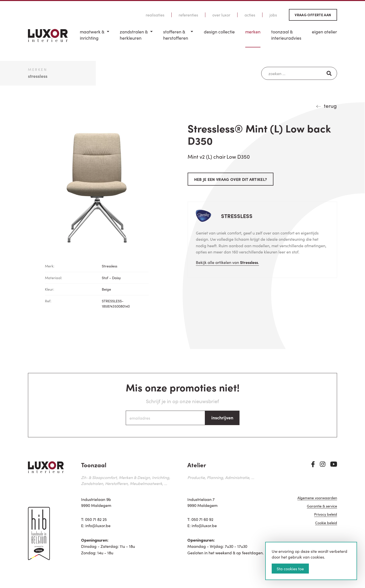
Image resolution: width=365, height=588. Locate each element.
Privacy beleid (326, 515)
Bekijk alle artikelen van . (227, 262)
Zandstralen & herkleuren (134, 35)
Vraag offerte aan (313, 15)
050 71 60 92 (202, 519)
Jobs (273, 15)
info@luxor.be (98, 525)
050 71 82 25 (96, 519)
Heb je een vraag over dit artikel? (231, 179)
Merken (253, 32)
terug (330, 106)
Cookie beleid (326, 523)
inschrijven (222, 417)
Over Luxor (221, 15)
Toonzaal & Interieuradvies (286, 35)
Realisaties (155, 15)
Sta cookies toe (290, 569)
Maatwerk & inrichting (92, 35)
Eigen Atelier (324, 32)
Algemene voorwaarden (317, 498)
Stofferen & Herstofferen (176, 35)
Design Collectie (219, 32)
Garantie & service (322, 506)
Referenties (188, 15)
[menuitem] (95, 38)
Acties (250, 15)
